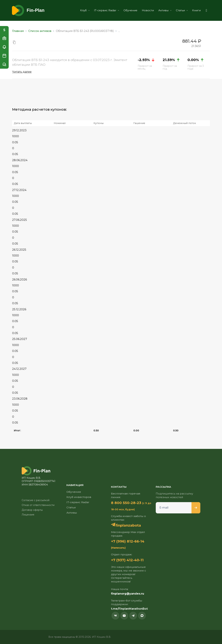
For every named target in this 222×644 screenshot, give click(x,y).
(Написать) (118, 548)
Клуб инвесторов (79, 497)
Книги (196, 10)
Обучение (130, 10)
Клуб (85, 10)
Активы (165, 10)
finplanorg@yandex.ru (128, 594)
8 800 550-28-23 (126, 503)
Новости (148, 10)
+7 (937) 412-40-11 (127, 560)
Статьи (182, 10)
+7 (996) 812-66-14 (128, 541)
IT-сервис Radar (106, 10)
